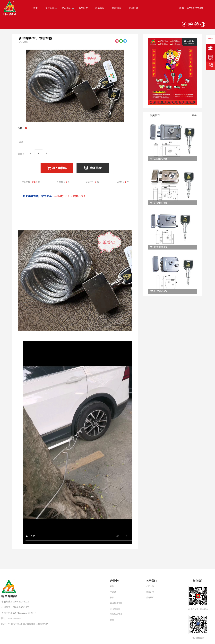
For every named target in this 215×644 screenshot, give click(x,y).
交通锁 (113, 592)
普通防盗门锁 (116, 603)
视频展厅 (100, 8)
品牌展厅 (150, 598)
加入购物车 (57, 168)
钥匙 (112, 620)
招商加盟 (117, 8)
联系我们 (133, 8)
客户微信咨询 (198, 638)
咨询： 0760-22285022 (191, 8)
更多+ (195, 115)
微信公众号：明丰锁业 (198, 609)
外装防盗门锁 (116, 614)
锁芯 (112, 586)
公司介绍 (150, 586)
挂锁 (112, 598)
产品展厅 (24, 42)
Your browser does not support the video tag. (80, 442)
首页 (35, 8)
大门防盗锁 (115, 609)
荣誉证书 (150, 592)
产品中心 (67, 8)
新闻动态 (83, 8)
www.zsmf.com (15, 618)
